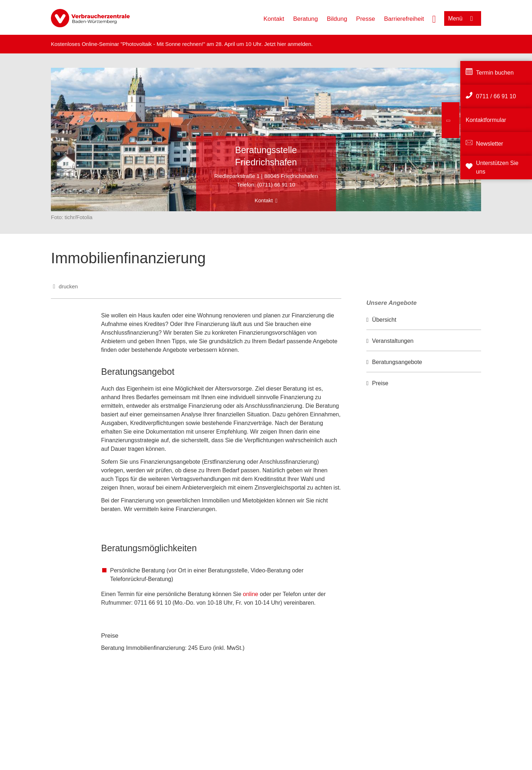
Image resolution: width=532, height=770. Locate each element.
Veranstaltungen (393, 341)
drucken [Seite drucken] (68, 286)
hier (282, 44)
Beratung (306, 19)
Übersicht (384, 320)
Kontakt (274, 19)
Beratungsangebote (397, 362)
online (251, 594)
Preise (380, 383)
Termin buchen (495, 73)
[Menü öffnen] (463, 18)
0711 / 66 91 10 (496, 96)
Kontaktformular (486, 120)
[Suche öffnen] (434, 18)
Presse (365, 19)
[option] (424, 320)
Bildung (337, 19)
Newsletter (490, 144)
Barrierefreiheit (404, 19)
